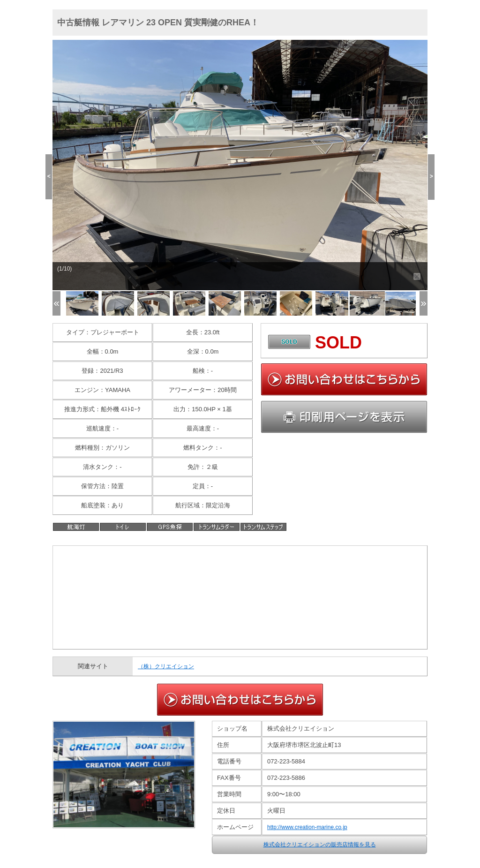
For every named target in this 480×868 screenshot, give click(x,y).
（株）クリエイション (166, 666)
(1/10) (64, 269)
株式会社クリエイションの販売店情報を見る (320, 845)
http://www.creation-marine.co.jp (307, 827)
